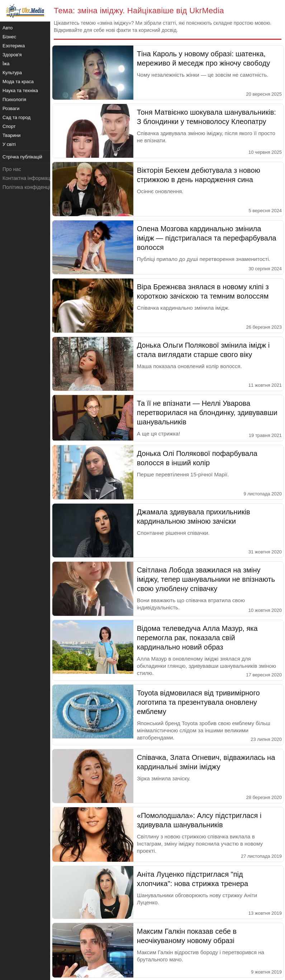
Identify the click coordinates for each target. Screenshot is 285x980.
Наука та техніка (20, 91)
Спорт (9, 126)
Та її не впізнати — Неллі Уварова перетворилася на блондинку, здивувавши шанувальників (207, 413)
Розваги (11, 108)
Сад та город (16, 117)
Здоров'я (12, 55)
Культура (12, 73)
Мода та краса (18, 82)
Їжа (6, 64)
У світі (9, 144)
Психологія (14, 99)
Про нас (12, 169)
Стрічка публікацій (22, 157)
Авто (8, 28)
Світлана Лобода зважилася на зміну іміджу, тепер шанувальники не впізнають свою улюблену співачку (206, 579)
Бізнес (9, 37)
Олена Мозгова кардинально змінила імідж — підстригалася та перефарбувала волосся (207, 238)
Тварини (11, 135)
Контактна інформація (28, 178)
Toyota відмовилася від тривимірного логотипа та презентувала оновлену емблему (198, 702)
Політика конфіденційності (33, 187)
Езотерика (14, 46)
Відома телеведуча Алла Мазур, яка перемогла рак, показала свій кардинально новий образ (197, 638)
